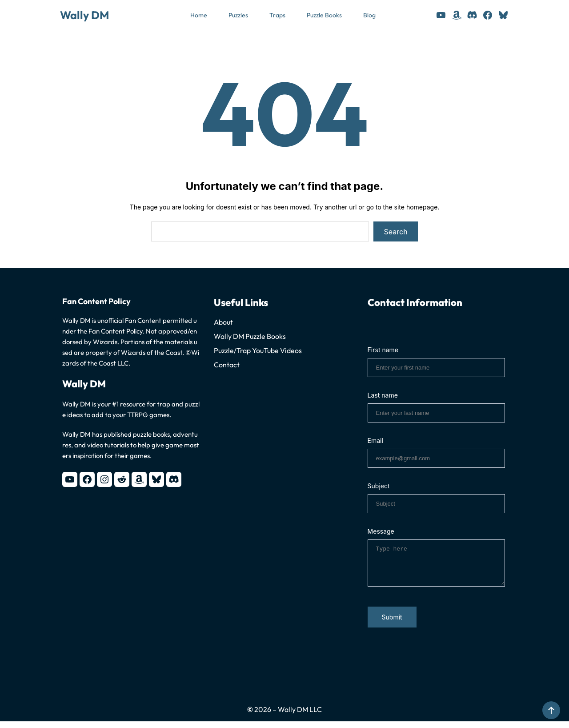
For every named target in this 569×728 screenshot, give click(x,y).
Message (381, 531)
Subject (379, 486)
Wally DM (84, 15)
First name (383, 350)
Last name (383, 395)
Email (375, 440)
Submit (392, 624)
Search (396, 232)
